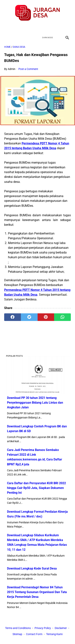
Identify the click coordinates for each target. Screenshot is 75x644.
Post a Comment (28, 69)
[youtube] (42, 28)
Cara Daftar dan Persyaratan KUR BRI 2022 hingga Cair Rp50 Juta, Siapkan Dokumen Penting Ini (36, 488)
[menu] (6, 38)
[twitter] (33, 28)
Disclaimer (61, 628)
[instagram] (51, 28)
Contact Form (34, 634)
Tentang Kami (54, 634)
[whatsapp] (62, 317)
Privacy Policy (43, 628)
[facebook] (24, 28)
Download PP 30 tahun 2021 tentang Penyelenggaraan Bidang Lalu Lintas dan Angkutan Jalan (35, 403)
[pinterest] (46, 317)
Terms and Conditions (18, 628)
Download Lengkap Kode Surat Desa (32, 568)
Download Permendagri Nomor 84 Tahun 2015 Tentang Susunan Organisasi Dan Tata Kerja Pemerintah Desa (37, 592)
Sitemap (17, 634)
